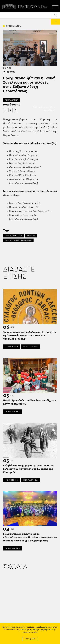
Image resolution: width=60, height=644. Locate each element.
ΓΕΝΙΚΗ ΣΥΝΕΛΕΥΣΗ (13, 236)
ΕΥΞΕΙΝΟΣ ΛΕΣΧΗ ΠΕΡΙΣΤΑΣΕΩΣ (18, 240)
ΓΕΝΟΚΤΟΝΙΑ (12, 346)
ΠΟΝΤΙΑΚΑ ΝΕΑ (11, 100)
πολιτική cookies (30, 632)
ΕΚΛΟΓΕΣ (31, 236)
